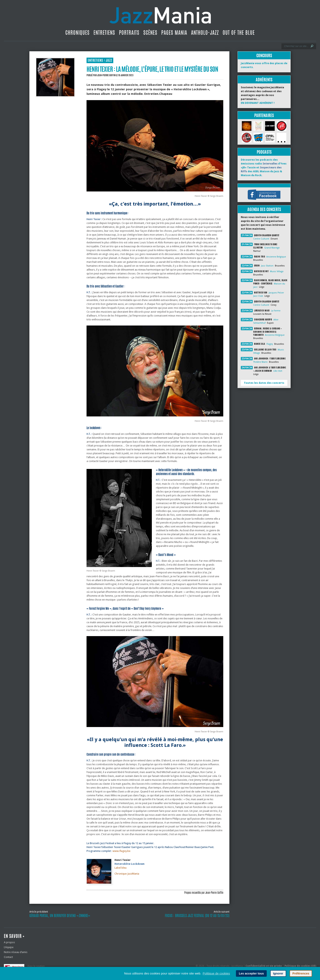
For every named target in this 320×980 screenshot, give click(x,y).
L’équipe (9, 947)
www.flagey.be (122, 851)
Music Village (277, 271)
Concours (264, 55)
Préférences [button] (301, 973)
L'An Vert (278, 371)
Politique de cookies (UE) (300, 966)
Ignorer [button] (278, 973)
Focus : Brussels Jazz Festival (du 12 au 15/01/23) (197, 916)
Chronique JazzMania (127, 874)
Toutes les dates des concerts (264, 383)
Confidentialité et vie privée (264, 966)
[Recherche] (296, 46)
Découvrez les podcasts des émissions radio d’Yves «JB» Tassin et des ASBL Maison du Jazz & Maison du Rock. (264, 167)
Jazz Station (267, 266)
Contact (8, 957)
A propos (9, 942)
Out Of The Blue (239, 32)
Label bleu (121, 868)
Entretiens (104, 32)
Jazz (109, 60)
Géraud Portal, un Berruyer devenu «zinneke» (60, 916)
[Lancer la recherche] (312, 46)
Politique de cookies (216, 973)
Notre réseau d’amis (16, 952)
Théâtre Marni (260, 362)
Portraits (129, 32)
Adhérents (264, 80)
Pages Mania (174, 32)
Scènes (150, 32)
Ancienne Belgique (276, 257)
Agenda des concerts (264, 209)
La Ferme (276, 311)
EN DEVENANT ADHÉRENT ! (258, 103)
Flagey (270, 344)
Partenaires (264, 115)
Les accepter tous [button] (251, 973)
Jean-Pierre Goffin (106, 75)
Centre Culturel (261, 239)
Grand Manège (272, 248)
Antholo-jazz (205, 32)
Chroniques (77, 32)
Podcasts (264, 152)
